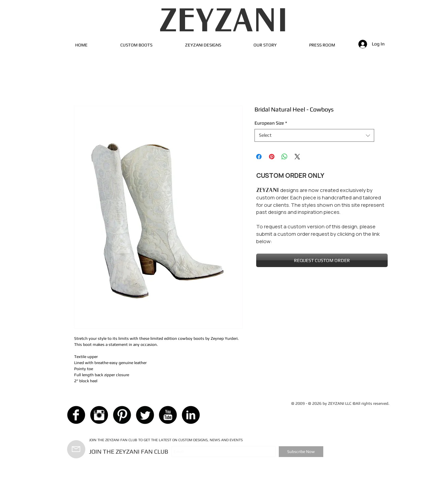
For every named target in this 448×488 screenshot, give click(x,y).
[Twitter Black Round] (145, 415)
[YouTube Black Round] (168, 415)
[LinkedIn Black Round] (191, 415)
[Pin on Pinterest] (272, 157)
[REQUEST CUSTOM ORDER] (322, 260)
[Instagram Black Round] (99, 415)
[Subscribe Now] (301, 452)
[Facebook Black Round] (76, 415)
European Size (271, 123)
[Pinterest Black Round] (122, 415)
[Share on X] (297, 157)
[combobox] (314, 135)
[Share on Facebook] (259, 157)
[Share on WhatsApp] (285, 157)
